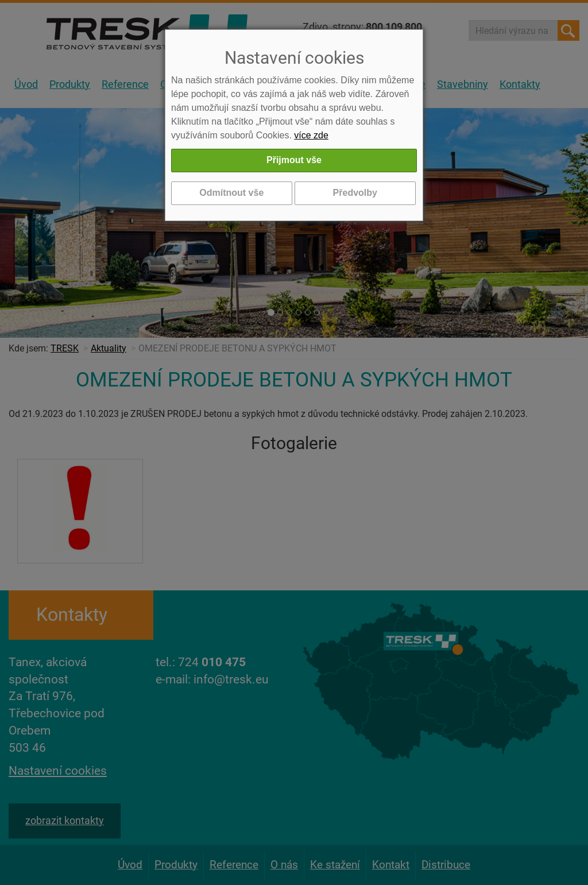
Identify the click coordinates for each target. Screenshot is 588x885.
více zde (311, 135)
